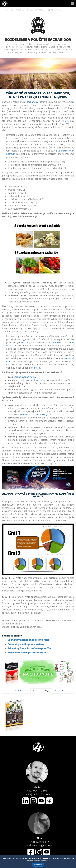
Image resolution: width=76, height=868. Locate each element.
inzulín (65, 121)
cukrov (25, 342)
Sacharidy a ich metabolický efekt (28, 640)
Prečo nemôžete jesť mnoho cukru (28, 653)
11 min (10, 10)
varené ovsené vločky (25, 377)
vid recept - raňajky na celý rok (36, 414)
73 (50, 10)
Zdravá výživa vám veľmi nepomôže (29, 648)
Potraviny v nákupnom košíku (26, 644)
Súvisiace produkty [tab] (41, 691)
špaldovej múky (37, 380)
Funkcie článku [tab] (61, 691)
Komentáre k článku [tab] (18, 691)
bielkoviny (36, 368)
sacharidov (32, 102)
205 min (20, 10)
